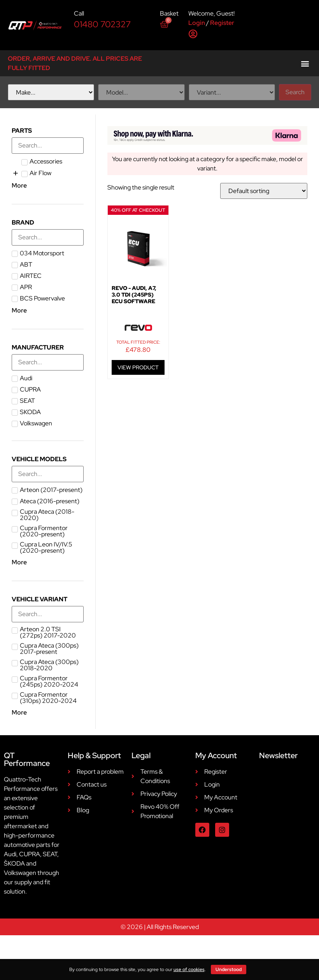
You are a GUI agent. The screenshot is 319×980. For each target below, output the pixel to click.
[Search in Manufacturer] (48, 362)
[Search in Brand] (48, 237)
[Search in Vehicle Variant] (48, 614)
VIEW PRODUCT (138, 367)
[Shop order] (264, 191)
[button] (305, 63)
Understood (229, 969)
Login (197, 23)
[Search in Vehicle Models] (48, 474)
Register (222, 23)
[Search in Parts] (48, 146)
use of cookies (189, 969)
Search (295, 92)
